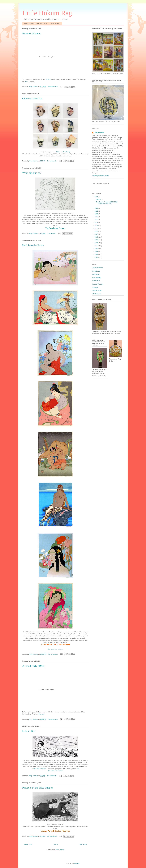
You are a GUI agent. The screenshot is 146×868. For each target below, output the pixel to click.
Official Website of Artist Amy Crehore (36, 24)
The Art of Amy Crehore (55, 771)
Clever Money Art (32, 98)
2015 (97, 231)
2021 (97, 214)
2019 (97, 220)
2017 (97, 225)
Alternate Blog (56, 24)
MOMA (48, 79)
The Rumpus (97, 294)
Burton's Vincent (31, 33)
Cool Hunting (97, 278)
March (99, 199)
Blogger (77, 864)
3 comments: (52, 233)
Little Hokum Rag (47, 13)
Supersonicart (97, 291)
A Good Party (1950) (34, 666)
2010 (97, 246)
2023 (97, 208)
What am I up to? (32, 173)
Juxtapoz (95, 287)
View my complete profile (101, 176)
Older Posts (83, 844)
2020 (97, 217)
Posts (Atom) (60, 850)
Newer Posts (28, 844)
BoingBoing (96, 271)
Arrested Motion (98, 268)
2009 (97, 249)
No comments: (53, 87)
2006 (97, 257)
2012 (97, 240)
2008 (97, 251)
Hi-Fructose (96, 281)
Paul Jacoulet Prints (33, 245)
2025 (97, 197)
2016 (97, 228)
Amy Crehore (99, 133)
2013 (97, 237)
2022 (97, 211)
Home (56, 844)
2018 (97, 223)
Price (26, 82)
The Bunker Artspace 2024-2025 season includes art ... (107, 203)
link (78, 769)
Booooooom (96, 274)
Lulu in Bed (29, 731)
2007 (97, 254)
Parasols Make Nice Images (37, 788)
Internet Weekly (98, 284)
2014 (97, 234)
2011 (97, 243)
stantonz (41, 714)
